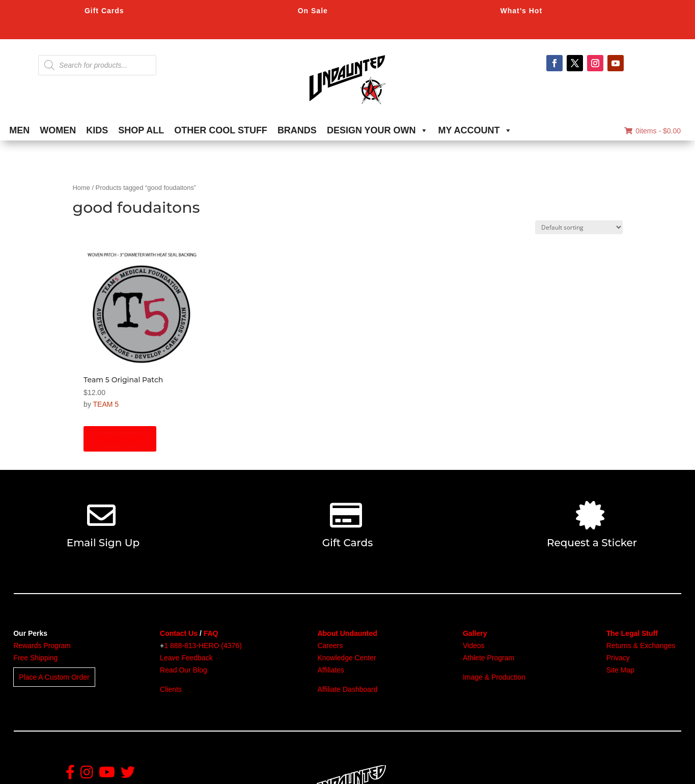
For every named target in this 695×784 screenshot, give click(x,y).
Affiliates (331, 670)
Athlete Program (489, 658)
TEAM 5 (106, 404)
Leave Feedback (186, 658)
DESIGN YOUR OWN (378, 130)
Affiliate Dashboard (347, 689)
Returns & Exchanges (641, 646)
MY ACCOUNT (475, 130)
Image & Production (494, 677)
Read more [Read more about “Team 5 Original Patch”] (120, 439)
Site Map (620, 670)
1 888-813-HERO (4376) (203, 646)
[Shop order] (579, 227)
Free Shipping (35, 658)
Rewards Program (42, 646)
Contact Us (179, 633)
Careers (330, 646)
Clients (171, 689)
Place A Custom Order (54, 677)
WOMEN (58, 130)
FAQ (211, 633)
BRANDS (297, 130)
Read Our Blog (184, 670)
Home (81, 188)
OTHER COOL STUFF (221, 130)
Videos (474, 646)
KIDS (97, 130)
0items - (652, 131)
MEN (19, 130)
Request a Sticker (592, 543)
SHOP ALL (141, 130)
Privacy (618, 658)
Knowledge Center (346, 658)
